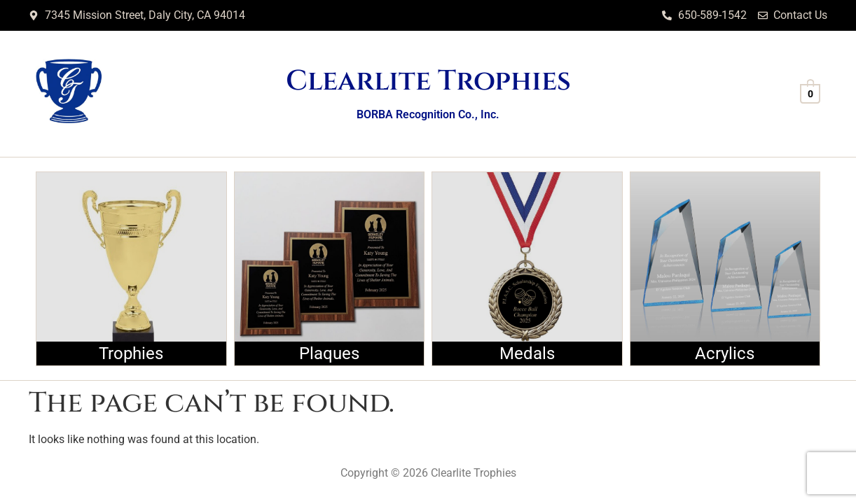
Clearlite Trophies (428, 81)
